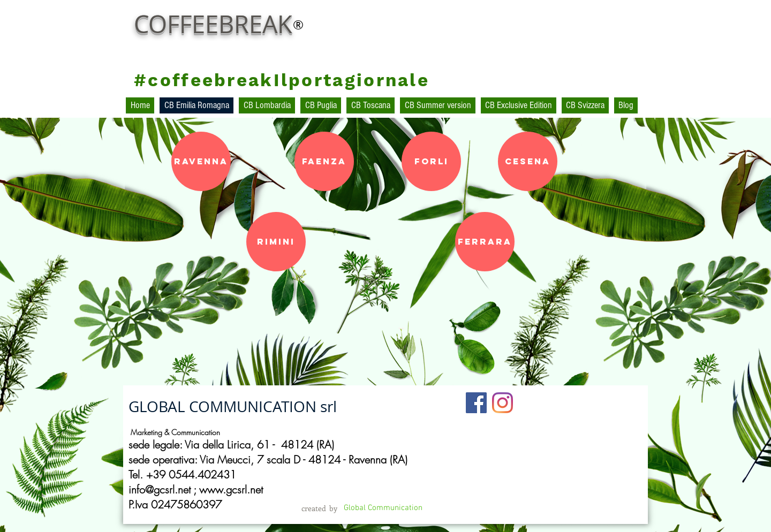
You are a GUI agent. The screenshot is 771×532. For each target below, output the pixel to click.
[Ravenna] (201, 161)
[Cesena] (528, 161)
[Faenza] (324, 161)
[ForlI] (431, 161)
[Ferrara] (485, 242)
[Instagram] (502, 403)
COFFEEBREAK (213, 24)
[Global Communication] (383, 508)
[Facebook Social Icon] (476, 403)
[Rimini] (276, 242)
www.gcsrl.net (231, 489)
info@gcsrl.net (160, 489)
